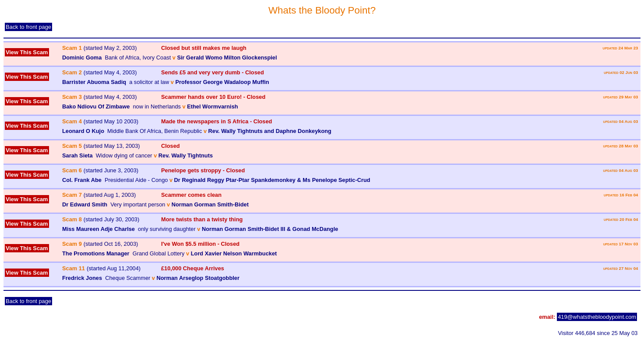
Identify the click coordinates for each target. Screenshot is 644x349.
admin (11, 333)
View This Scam (27, 52)
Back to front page (28, 27)
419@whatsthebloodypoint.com (597, 317)
